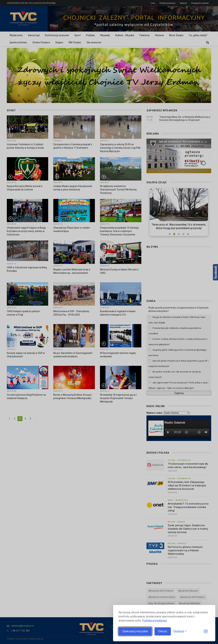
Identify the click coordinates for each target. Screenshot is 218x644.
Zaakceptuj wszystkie (135, 631)
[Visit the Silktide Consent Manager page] (206, 631)
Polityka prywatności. (155, 621)
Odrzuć (163, 631)
